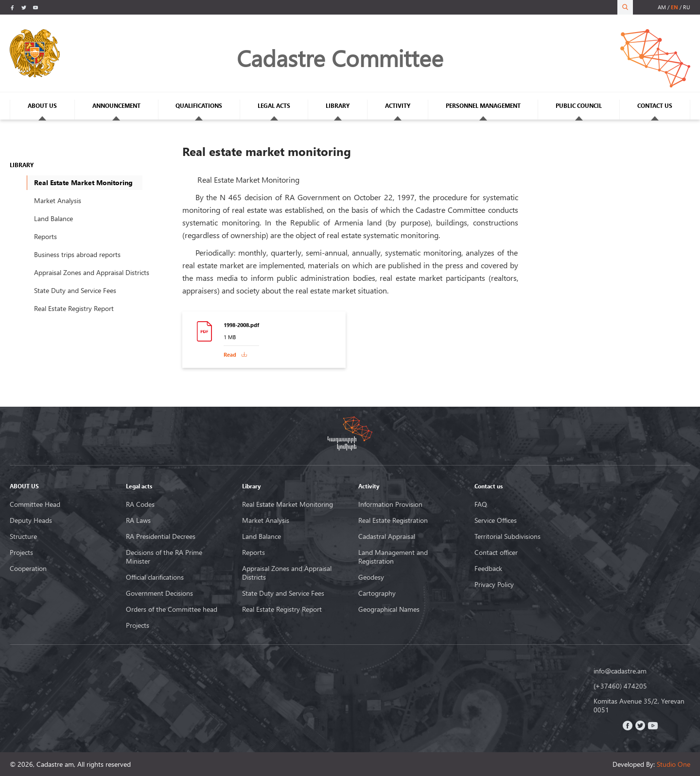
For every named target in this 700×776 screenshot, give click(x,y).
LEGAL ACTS (274, 106)
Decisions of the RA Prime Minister (164, 557)
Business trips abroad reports (77, 254)
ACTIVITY (398, 106)
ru (687, 7)
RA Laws (138, 520)
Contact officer (496, 552)
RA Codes (140, 504)
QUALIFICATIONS (199, 106)
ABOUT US (42, 106)
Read (230, 354)
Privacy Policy (494, 585)
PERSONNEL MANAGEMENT (483, 106)
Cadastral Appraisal (387, 536)
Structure (23, 536)
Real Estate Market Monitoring (288, 504)
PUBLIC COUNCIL (579, 106)
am (662, 7)
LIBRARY (338, 106)
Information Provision (390, 504)
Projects (21, 552)
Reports (45, 236)
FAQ (481, 504)
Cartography (377, 593)
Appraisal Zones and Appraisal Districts (92, 272)
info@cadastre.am (620, 671)
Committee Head (35, 504)
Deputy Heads (31, 520)
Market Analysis (58, 200)
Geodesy (371, 577)
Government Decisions (159, 593)
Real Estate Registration (393, 520)
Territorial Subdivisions (507, 536)
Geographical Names (389, 609)
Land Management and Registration (393, 557)
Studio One (674, 764)
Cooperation (28, 569)
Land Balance (53, 218)
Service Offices (496, 520)
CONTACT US (655, 106)
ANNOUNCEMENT (116, 106)
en (674, 7)
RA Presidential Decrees (161, 536)
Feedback (488, 569)
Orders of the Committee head (172, 609)
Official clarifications (155, 577)
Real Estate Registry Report (74, 308)
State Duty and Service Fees (75, 290)
